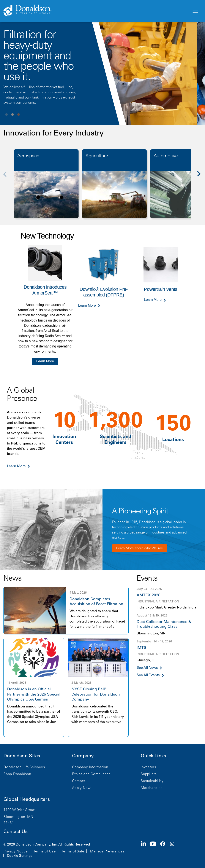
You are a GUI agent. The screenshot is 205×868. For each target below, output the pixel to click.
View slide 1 (6, 115)
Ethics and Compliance (91, 774)
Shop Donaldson (17, 774)
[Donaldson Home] (96, 11)
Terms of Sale (73, 851)
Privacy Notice (16, 851)
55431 (9, 823)
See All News (147, 668)
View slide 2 (13, 115)
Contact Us (16, 831)
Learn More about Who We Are (140, 548)
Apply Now (81, 788)
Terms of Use (45, 851)
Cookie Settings (20, 855)
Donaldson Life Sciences (24, 767)
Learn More (45, 361)
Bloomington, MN (18, 817)
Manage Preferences (107, 851)
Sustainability (152, 781)
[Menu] (195, 11)
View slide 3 (19, 115)
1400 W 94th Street (20, 810)
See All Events (148, 675)
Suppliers (149, 774)
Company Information (90, 767)
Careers (79, 781)
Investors (148, 767)
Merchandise (152, 788)
